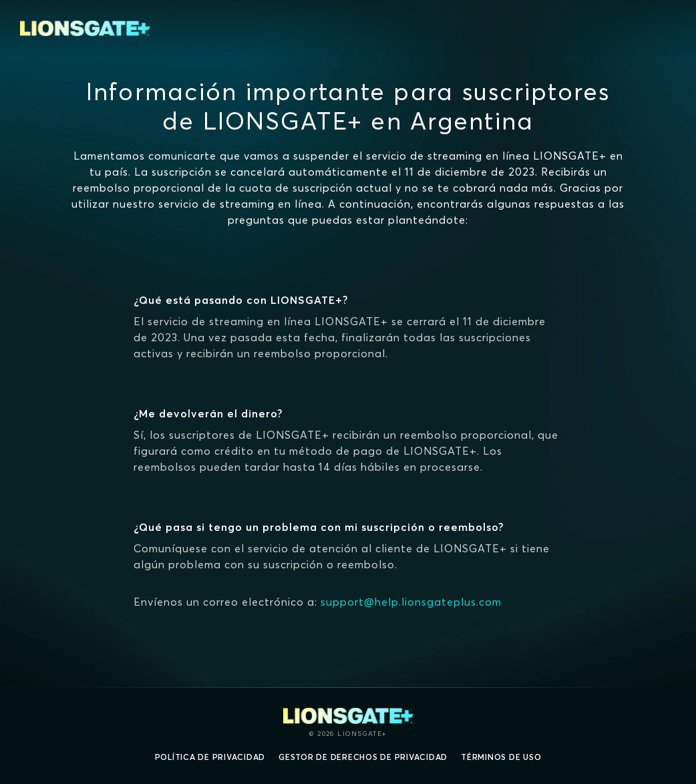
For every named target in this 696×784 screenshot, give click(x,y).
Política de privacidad (210, 757)
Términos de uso (501, 757)
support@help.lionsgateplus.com (411, 602)
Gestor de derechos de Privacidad (363, 757)
